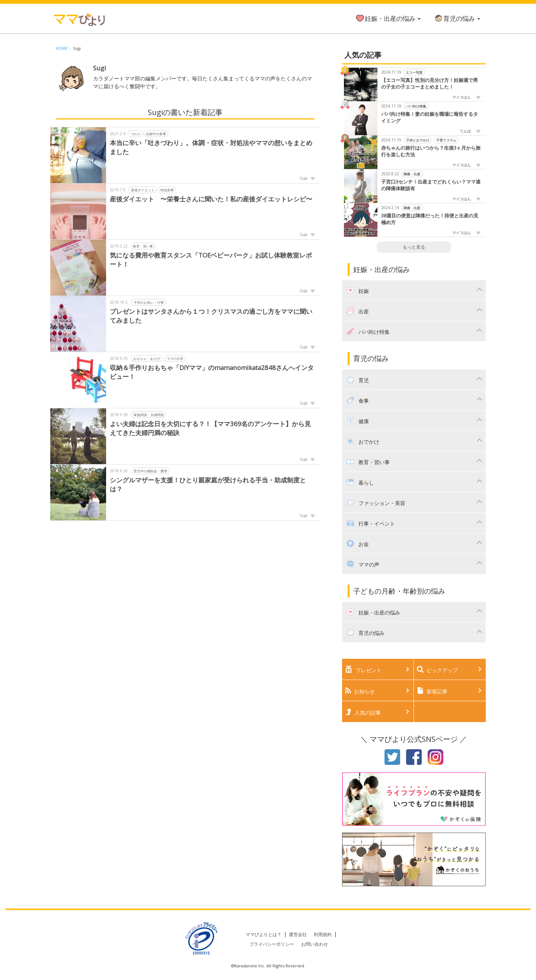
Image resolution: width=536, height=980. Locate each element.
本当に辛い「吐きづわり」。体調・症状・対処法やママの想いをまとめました (211, 147)
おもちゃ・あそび (147, 358)
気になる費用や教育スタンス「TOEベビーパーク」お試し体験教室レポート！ (211, 260)
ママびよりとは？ (264, 934)
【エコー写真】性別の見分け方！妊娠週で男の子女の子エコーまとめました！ (430, 84)
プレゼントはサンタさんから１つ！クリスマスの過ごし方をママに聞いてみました (211, 316)
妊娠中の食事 (156, 133)
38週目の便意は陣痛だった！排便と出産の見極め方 (430, 219)
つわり (135, 133)
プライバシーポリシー (272, 944)
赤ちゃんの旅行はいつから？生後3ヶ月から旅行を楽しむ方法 (431, 151)
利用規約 (323, 934)
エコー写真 (414, 72)
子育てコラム (446, 140)
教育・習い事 (143, 246)
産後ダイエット (143, 190)
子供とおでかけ (418, 140)
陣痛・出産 (412, 174)
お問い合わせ (315, 944)
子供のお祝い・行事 (149, 302)
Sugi (77, 48)
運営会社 (298, 934)
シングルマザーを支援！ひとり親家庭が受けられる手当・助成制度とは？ (208, 484)
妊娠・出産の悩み (388, 18)
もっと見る (414, 247)
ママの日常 (175, 358)
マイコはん (462, 97)
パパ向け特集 (416, 106)
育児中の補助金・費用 (150, 471)
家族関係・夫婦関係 (149, 414)
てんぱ (465, 131)
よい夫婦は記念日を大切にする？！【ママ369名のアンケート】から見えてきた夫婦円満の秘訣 (210, 428)
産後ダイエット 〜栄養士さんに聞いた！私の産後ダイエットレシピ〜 (211, 199)
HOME (62, 48)
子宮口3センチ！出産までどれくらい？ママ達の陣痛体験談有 (431, 185)
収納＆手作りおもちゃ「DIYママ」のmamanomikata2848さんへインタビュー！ (212, 372)
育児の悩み (457, 18)
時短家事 (167, 190)
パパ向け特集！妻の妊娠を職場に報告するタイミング (430, 117)
